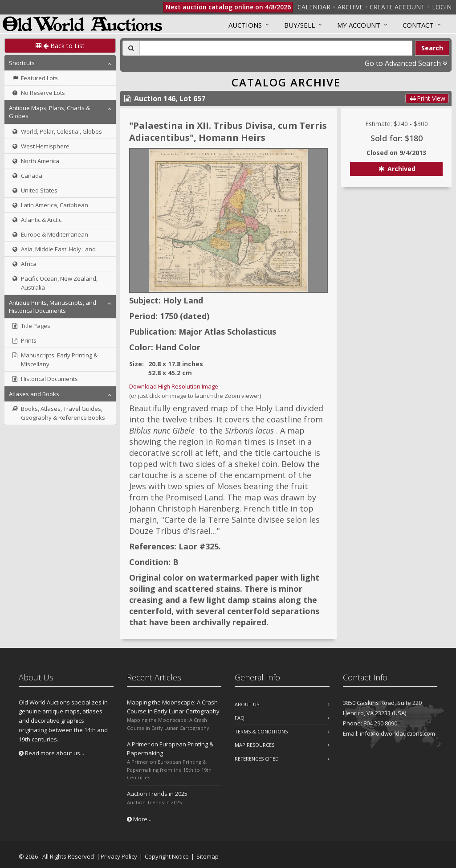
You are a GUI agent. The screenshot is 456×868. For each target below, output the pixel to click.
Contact (418, 25)
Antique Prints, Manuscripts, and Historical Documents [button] (53, 307)
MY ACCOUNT (359, 25)
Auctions (245, 25)
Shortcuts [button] (22, 63)
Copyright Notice (167, 856)
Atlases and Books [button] (34, 394)
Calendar (314, 7)
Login (442, 7)
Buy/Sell (299, 25)
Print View (427, 98)
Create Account (397, 7)
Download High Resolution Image (174, 386)
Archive (350, 7)
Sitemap (208, 856)
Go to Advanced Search (406, 63)
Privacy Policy (119, 856)
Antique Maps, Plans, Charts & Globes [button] (49, 112)
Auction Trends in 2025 (157, 794)
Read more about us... (51, 753)
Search (432, 48)
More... (139, 819)
